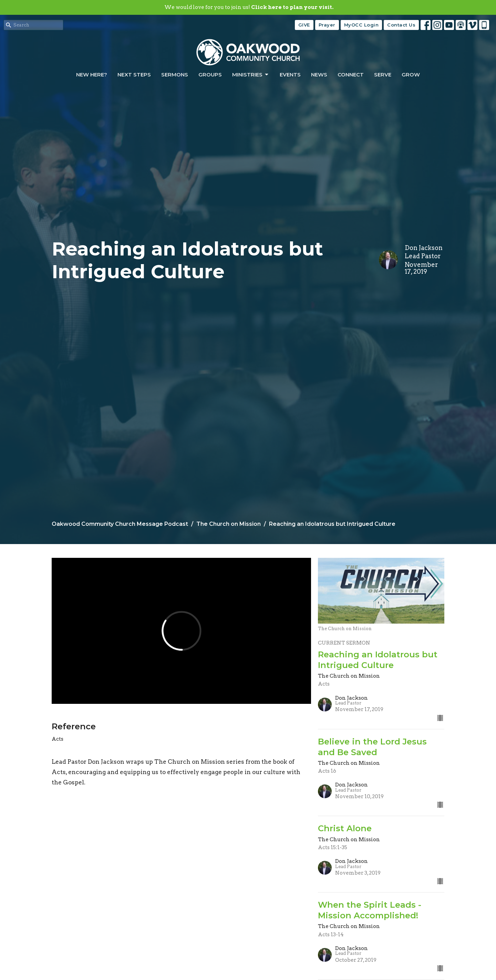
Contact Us (401, 25)
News (319, 75)
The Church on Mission (229, 524)
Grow (411, 75)
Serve (383, 75)
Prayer (327, 25)
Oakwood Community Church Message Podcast (120, 524)
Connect (351, 75)
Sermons (175, 75)
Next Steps (134, 75)
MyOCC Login (361, 25)
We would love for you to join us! (249, 7)
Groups (210, 75)
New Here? (92, 75)
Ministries (251, 75)
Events (290, 75)
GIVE (304, 25)
